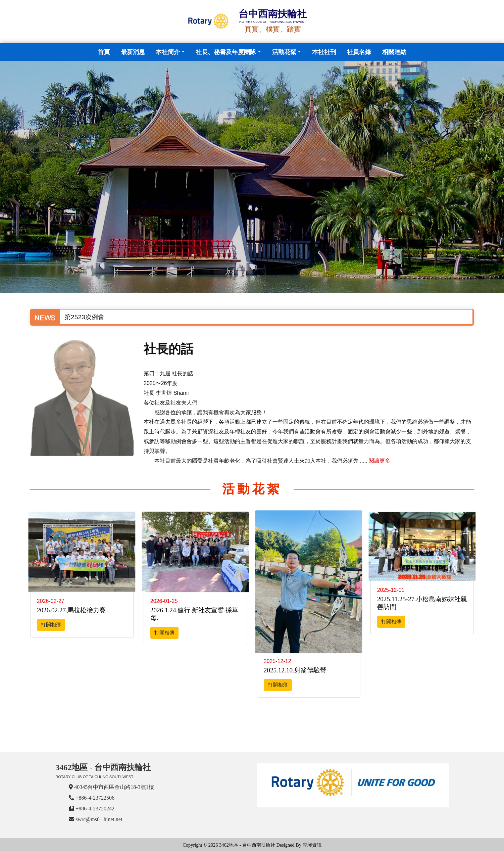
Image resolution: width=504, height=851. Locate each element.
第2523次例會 (84, 317)
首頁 (105, 51)
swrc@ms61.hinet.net (99, 819)
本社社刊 (324, 52)
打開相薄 (51, 625)
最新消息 (133, 52)
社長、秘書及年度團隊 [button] (226, 52)
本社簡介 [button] (168, 52)
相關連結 (394, 52)
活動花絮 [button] (284, 52)
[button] (38, 204)
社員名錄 (359, 52)
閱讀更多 (380, 461)
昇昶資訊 (312, 845)
